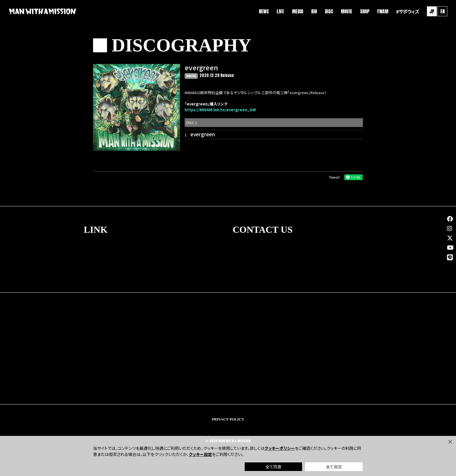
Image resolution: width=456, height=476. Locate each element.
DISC (328, 12)
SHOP (364, 12)
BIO (313, 12)
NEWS (263, 12)
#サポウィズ (407, 12)
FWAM (382, 12)
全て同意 (274, 467)
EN (442, 12)
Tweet (334, 177)
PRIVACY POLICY (228, 419)
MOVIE (346, 12)
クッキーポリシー (280, 448)
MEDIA (297, 12)
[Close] (450, 442)
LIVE (280, 12)
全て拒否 (334, 467)
